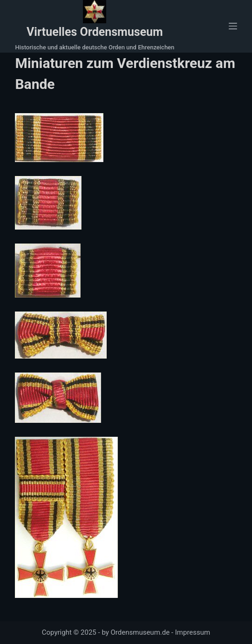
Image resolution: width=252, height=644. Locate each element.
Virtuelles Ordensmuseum (95, 32)
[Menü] (233, 26)
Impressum (193, 632)
